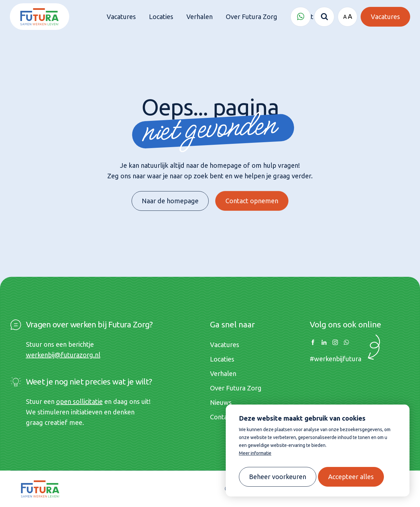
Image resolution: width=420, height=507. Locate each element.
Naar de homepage (170, 198)
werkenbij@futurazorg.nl (63, 355)
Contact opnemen (252, 195)
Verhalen (223, 374)
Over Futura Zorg (236, 388)
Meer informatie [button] (255, 453)
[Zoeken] (324, 17)
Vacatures (225, 345)
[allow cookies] (351, 477)
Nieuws (221, 402)
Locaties (222, 359)
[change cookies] (278, 477)
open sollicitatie (79, 401)
